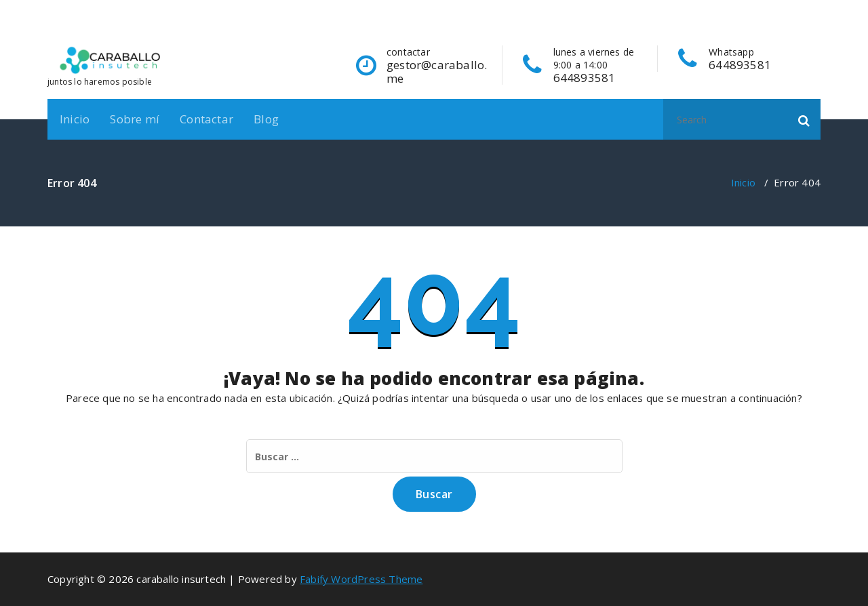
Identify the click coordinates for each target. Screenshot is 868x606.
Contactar (206, 119)
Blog (266, 119)
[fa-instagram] (793, 8)
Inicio (75, 119)
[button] (804, 119)
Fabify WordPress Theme (361, 579)
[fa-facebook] (753, 8)
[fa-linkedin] (772, 8)
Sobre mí (135, 119)
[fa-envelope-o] (816, 8)
